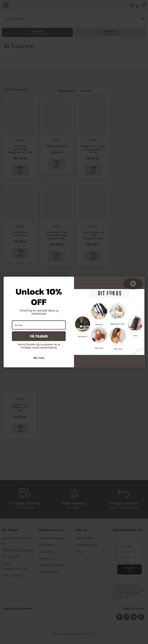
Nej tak (39, 358)
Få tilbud (39, 336)
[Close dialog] (133, 284)
